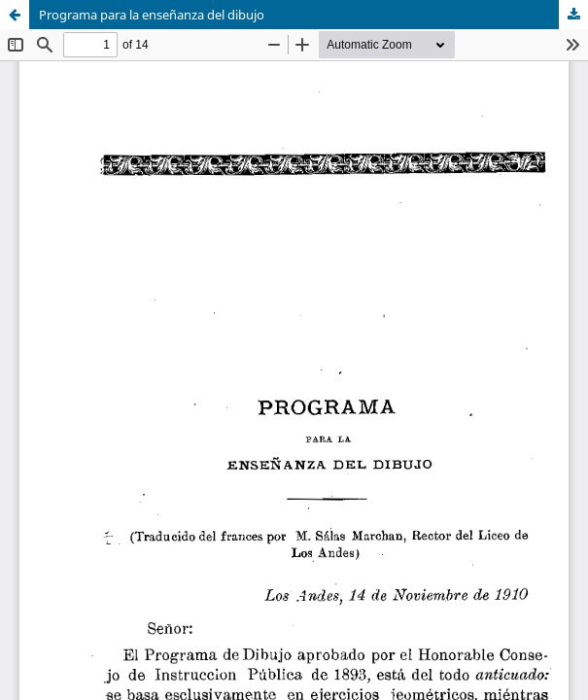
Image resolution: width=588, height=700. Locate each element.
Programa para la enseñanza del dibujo (152, 15)
